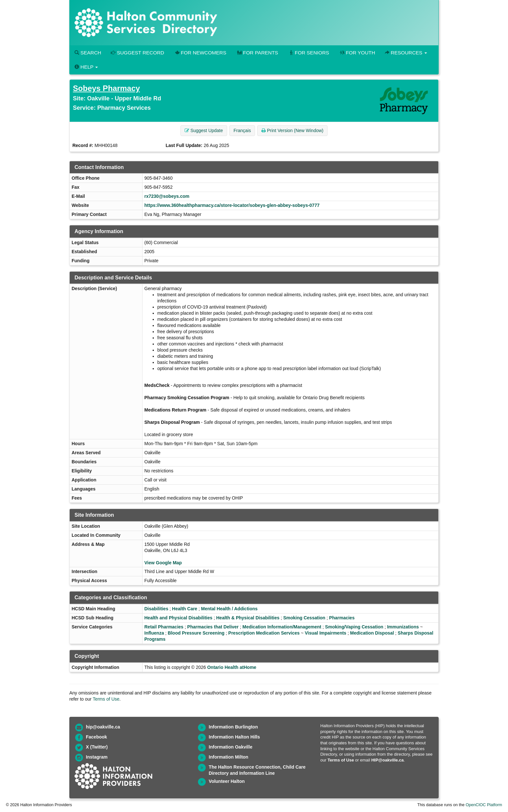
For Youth (357, 53)
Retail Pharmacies (164, 627)
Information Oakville (231, 747)
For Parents (257, 53)
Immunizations (403, 627)
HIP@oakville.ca (387, 760)
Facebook (96, 737)
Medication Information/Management (282, 627)
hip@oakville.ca (103, 727)
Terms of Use (106, 699)
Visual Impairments (326, 633)
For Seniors (308, 53)
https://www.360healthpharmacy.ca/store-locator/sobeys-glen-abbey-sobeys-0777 (232, 205)
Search (88, 53)
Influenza (154, 633)
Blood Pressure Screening (196, 633)
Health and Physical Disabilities (179, 618)
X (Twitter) (97, 747)
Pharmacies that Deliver (213, 627)
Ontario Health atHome (232, 667)
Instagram (97, 757)
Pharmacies (342, 618)
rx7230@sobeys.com (167, 196)
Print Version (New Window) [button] (292, 130)
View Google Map (163, 563)
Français (242, 130)
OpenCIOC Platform (484, 805)
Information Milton (228, 757)
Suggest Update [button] (204, 130)
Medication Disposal (372, 633)
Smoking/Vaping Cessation (354, 627)
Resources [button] (406, 53)
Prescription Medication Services (264, 633)
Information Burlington (233, 727)
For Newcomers (200, 53)
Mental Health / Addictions (230, 609)
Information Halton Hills (234, 737)
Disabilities (156, 609)
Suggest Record (137, 53)
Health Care (185, 609)
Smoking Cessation (304, 618)
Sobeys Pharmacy (106, 88)
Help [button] (86, 67)
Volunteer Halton (227, 781)
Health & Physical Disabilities (248, 618)
